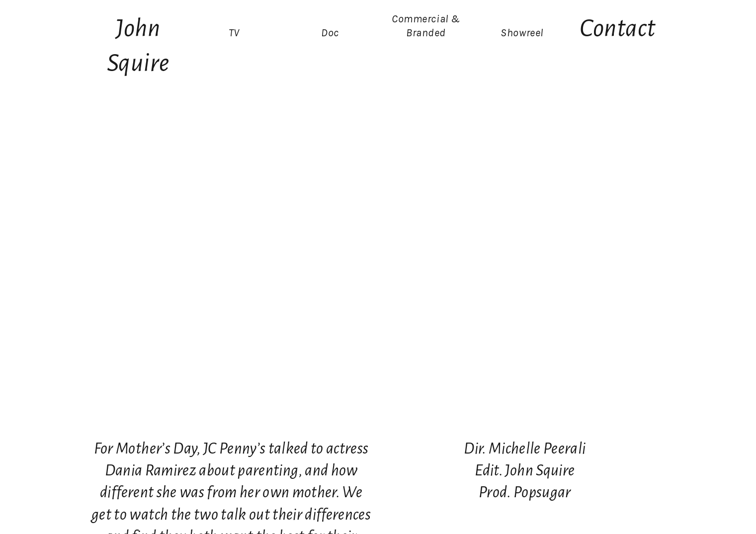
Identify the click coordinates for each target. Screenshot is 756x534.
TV (234, 33)
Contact (618, 28)
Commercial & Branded (426, 26)
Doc (330, 33)
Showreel (522, 33)
